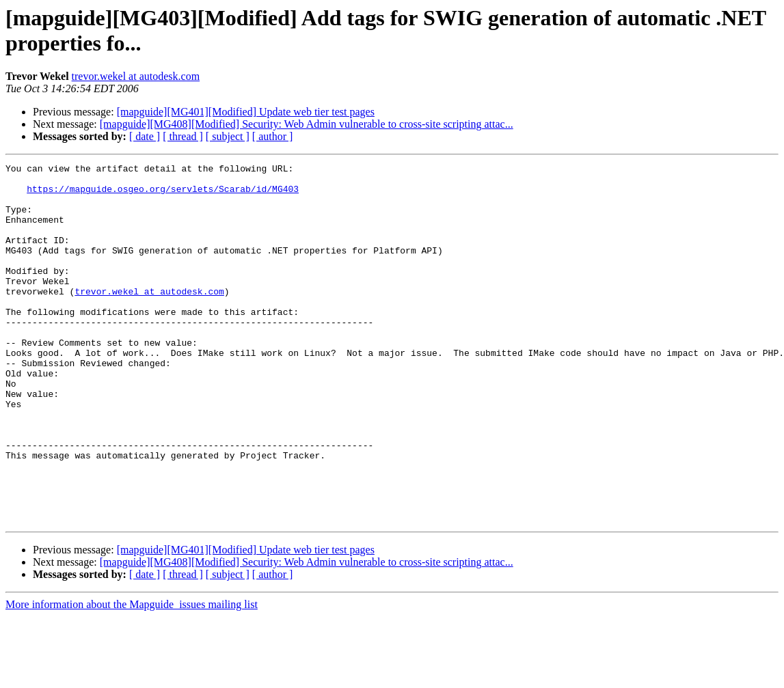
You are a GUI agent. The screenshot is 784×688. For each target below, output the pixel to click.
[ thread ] (183, 136)
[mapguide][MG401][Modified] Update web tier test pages (246, 112)
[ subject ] (228, 136)
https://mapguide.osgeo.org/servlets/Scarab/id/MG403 (163, 195)
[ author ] (273, 136)
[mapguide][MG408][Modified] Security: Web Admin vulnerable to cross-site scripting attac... (307, 124)
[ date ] (145, 136)
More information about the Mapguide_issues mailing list (132, 676)
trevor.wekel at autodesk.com (136, 76)
